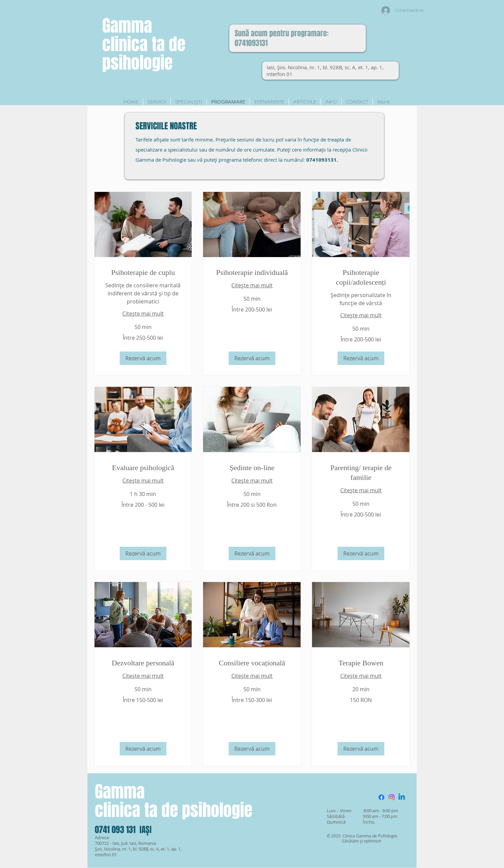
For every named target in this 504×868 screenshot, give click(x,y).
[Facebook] (381, 797)
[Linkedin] (402, 797)
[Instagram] (392, 797)
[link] (143, 272)
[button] (143, 358)
